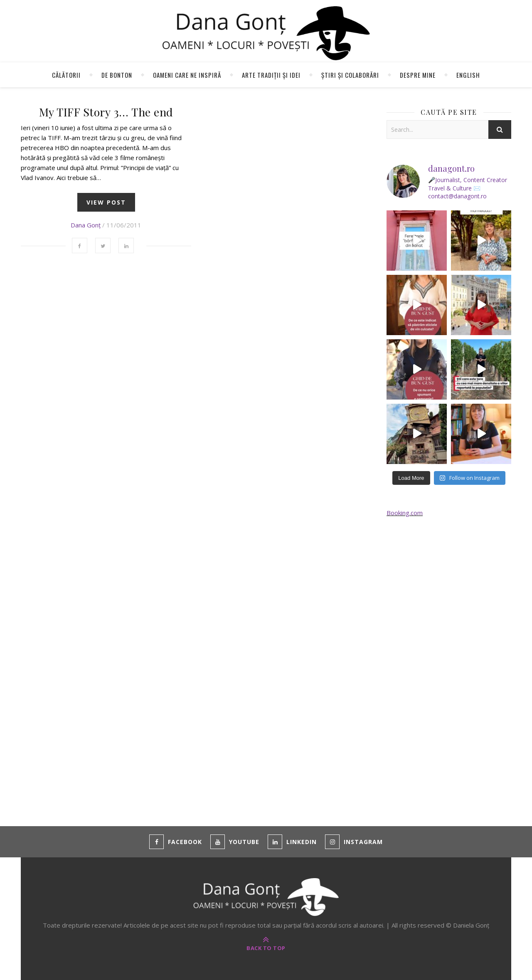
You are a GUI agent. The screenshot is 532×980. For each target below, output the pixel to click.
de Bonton (117, 75)
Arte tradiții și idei (271, 75)
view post (106, 202)
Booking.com (405, 513)
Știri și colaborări (350, 75)
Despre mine (418, 75)
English (468, 75)
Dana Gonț (86, 225)
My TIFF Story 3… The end (106, 112)
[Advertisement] (449, 662)
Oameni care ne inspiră (187, 75)
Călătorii (66, 75)
